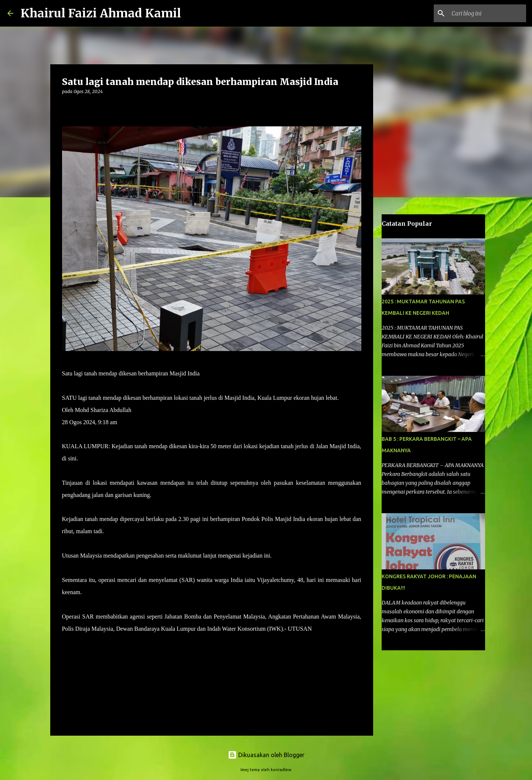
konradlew (281, 770)
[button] (66, 107)
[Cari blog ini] (487, 13)
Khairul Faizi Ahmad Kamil (101, 13)
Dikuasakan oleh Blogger (266, 755)
